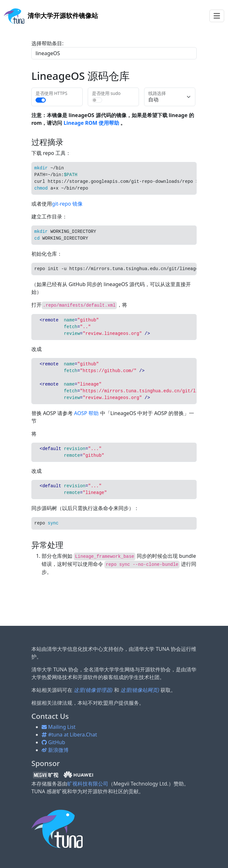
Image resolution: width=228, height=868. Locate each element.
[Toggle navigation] (217, 16)
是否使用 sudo (106, 93)
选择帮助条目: (47, 43)
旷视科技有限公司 (88, 784)
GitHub (53, 742)
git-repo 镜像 (67, 204)
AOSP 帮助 (86, 413)
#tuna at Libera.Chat (69, 735)
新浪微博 (55, 750)
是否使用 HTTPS (51, 93)
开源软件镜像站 (51, 16)
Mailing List (59, 727)
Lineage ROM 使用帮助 (92, 123)
